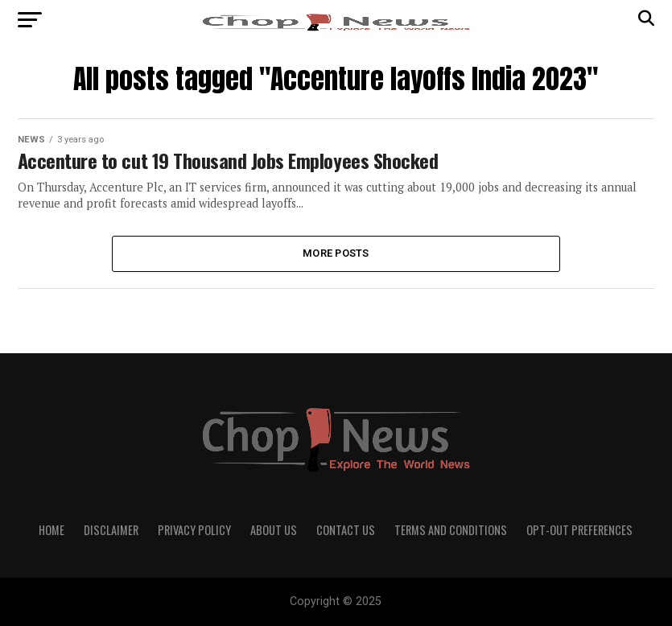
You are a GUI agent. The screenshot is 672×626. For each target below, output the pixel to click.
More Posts (336, 253)
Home (52, 530)
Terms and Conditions (451, 530)
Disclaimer (111, 530)
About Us (274, 530)
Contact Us (346, 530)
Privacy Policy (194, 530)
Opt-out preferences (579, 530)
